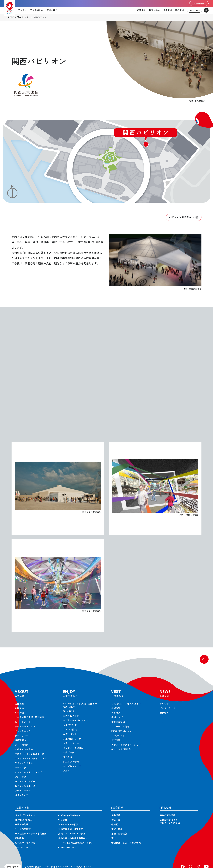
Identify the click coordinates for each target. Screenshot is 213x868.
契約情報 (179, 10)
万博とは (23, 10)
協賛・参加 (154, 10)
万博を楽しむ (37, 10)
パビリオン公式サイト (184, 217)
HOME (11, 17)
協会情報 (168, 10)
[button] (204, 659)
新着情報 (141, 10)
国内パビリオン (24, 17)
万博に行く (52, 10)
